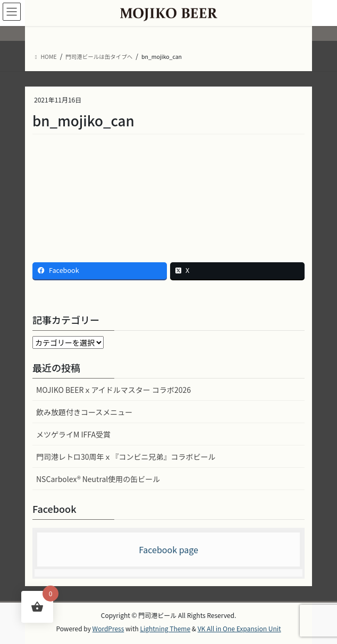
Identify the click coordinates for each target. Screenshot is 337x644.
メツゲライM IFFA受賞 (73, 434)
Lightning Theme (165, 628)
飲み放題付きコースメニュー (84, 412)
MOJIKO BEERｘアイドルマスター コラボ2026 (113, 390)
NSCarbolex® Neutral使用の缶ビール (98, 479)
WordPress (108, 628)
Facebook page (168, 549)
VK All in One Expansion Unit (239, 628)
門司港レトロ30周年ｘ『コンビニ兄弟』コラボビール (126, 457)
